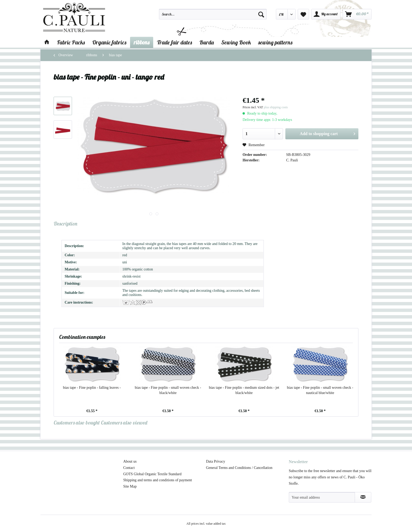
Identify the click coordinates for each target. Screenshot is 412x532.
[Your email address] (322, 497)
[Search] (261, 14)
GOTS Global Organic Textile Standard (152, 474)
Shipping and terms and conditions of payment (158, 480)
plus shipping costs (276, 107)
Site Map (130, 486)
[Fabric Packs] (71, 42)
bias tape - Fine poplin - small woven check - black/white (168, 390)
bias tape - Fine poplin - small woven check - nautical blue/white (320, 390)
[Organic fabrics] (109, 42)
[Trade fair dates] (174, 42)
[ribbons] (142, 42)
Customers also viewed (124, 423)
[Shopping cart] (357, 14)
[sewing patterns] (275, 42)
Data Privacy (216, 461)
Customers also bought (77, 423)
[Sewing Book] (236, 42)
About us (130, 461)
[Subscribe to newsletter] (363, 497)
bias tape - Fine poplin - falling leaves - (92, 388)
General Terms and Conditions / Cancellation (239, 468)
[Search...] (213, 14)
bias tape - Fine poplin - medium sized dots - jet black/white (244, 390)
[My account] (326, 14)
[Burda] (207, 42)
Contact (129, 468)
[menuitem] (213, 17)
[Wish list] (303, 14)
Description (65, 224)
